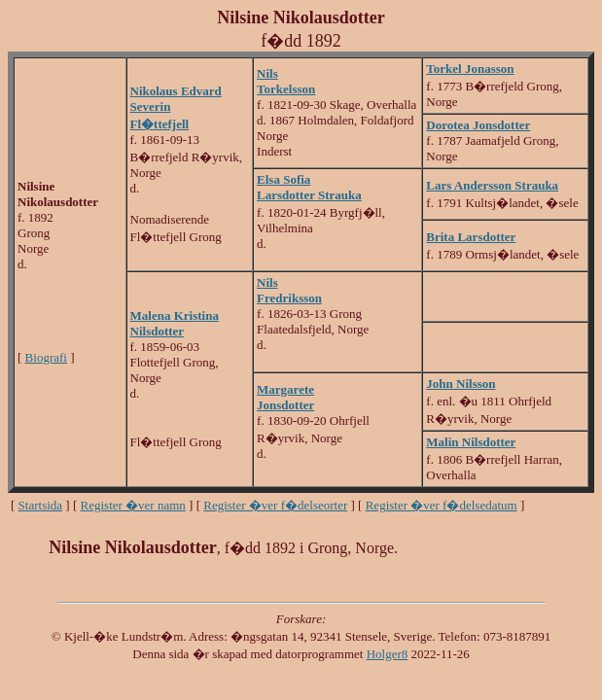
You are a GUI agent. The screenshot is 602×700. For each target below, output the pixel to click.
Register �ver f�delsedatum (442, 505)
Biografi (46, 357)
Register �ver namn (133, 505)
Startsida (41, 505)
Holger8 (388, 654)
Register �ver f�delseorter (275, 505)
